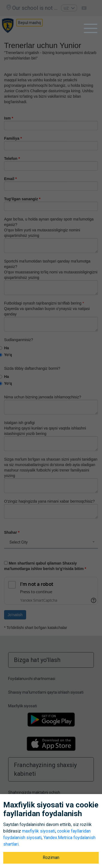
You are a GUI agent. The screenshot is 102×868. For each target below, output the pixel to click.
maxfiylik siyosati (39, 831)
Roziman (51, 857)
